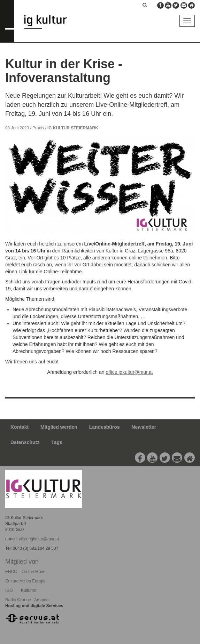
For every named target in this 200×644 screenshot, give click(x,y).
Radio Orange (18, 600)
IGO (9, 590)
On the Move (33, 572)
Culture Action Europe (25, 581)
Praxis (38, 128)
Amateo (41, 600)
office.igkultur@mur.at (129, 372)
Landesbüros (105, 427)
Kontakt (20, 427)
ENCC (11, 572)
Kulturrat (29, 590)
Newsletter (144, 427)
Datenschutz (25, 442)
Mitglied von (22, 562)
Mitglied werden (59, 427)
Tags (57, 442)
